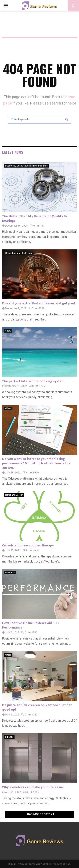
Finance (9, 737)
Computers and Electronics (19, 253)
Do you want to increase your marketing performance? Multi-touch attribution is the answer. (36, 463)
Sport (8, 331)
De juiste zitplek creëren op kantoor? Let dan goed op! (37, 707)
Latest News (13, 152)
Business (10, 573)
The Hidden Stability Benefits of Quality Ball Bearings (36, 219)
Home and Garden (14, 495)
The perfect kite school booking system (33, 381)
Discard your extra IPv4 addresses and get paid (38, 303)
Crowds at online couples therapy (28, 545)
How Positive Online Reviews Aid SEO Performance (30, 625)
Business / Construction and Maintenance (26, 166)
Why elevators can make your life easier (33, 787)
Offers (8, 408)
